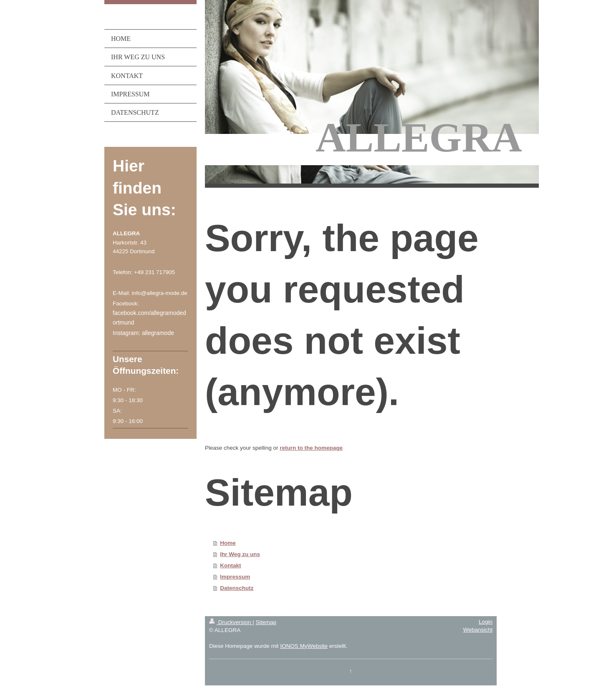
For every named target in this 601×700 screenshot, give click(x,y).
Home (228, 543)
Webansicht (478, 630)
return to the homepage (311, 448)
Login (486, 622)
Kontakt (230, 565)
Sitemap (266, 622)
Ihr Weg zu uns (240, 554)
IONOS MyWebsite (304, 646)
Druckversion (231, 622)
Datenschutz (237, 588)
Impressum (235, 577)
